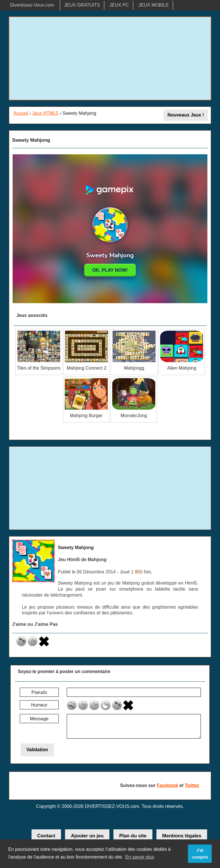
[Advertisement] (110, 58)
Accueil (21, 113)
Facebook (167, 785)
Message (39, 719)
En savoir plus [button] (140, 857)
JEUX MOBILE (154, 5)
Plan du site (133, 836)
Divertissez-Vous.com (32, 5)
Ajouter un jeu (87, 836)
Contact (46, 836)
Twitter (192, 785)
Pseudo (39, 692)
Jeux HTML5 (45, 113)
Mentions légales (182, 836)
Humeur (39, 705)
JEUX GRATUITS (82, 5)
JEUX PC (119, 5)
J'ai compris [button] (200, 854)
